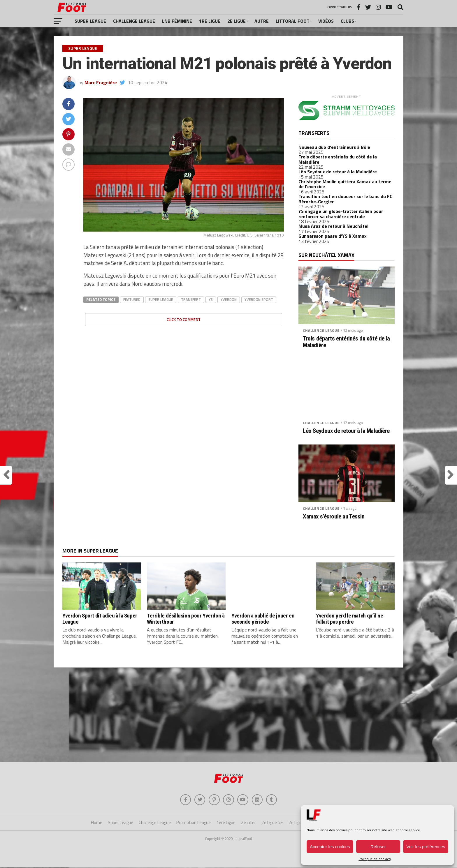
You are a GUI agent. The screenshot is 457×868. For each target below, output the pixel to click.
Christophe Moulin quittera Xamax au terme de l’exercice (345, 184)
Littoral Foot (293, 21)
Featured (132, 299)
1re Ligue (210, 21)
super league (161, 299)
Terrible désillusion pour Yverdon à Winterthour (186, 619)
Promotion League (194, 823)
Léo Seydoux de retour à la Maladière (338, 172)
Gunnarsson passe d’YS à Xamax (333, 236)
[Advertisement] (228, 716)
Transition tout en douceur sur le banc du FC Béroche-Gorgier (345, 199)
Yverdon (229, 299)
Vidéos (326, 21)
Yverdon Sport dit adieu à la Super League (100, 619)
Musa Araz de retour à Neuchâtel (333, 226)
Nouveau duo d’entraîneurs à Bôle (334, 147)
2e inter (248, 823)
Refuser (378, 847)
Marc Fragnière (101, 82)
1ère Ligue (226, 823)
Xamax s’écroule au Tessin (334, 517)
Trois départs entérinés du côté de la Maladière (338, 159)
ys (211, 299)
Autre (262, 21)
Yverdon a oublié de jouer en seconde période (263, 619)
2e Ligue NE (272, 823)
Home (97, 823)
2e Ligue (237, 21)
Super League (90, 21)
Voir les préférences (426, 847)
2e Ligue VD (299, 823)
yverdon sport (259, 299)
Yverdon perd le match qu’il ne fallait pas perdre (349, 619)
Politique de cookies (375, 859)
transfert (191, 299)
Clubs (347, 21)
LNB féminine (177, 21)
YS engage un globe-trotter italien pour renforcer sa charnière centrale (341, 214)
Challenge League (134, 21)
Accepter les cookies (330, 847)
